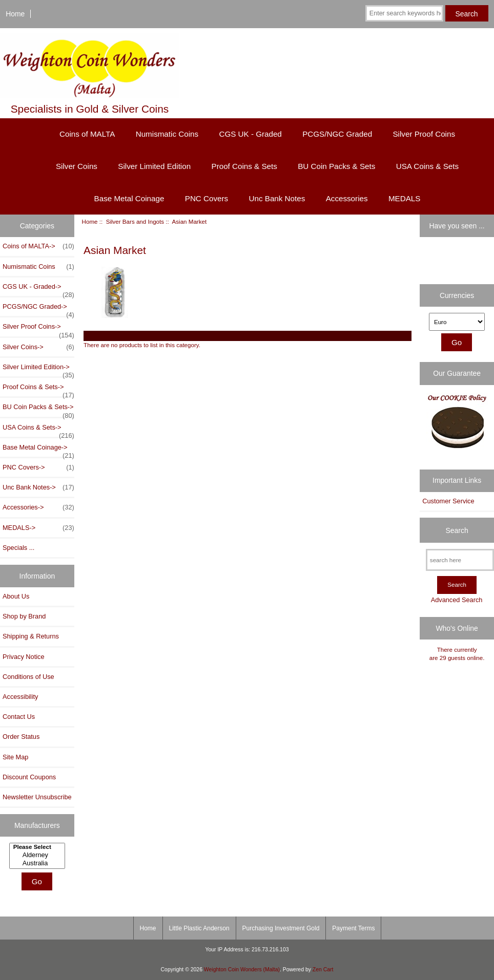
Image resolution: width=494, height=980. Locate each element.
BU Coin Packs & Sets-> (38, 410)
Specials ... (18, 548)
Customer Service (448, 501)
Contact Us (19, 717)
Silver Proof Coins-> (38, 329)
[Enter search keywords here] (404, 13)
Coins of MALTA (87, 134)
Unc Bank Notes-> (38, 487)
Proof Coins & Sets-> (38, 390)
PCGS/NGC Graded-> (38, 309)
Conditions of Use (28, 677)
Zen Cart (323, 970)
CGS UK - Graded (250, 134)
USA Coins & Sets (427, 166)
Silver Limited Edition (154, 166)
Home (15, 14)
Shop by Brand (24, 616)
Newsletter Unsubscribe (37, 797)
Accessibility (20, 697)
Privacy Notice (23, 657)
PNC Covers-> (38, 467)
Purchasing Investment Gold (281, 928)
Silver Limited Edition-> (38, 370)
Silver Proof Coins (424, 134)
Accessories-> (38, 507)
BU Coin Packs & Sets (336, 166)
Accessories (347, 198)
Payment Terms (353, 928)
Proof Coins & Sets (244, 166)
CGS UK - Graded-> (38, 289)
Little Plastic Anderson (199, 928)
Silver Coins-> (38, 347)
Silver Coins (77, 166)
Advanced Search (457, 600)
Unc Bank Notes (277, 198)
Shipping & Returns (31, 636)
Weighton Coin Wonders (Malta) (242, 970)
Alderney (38, 855)
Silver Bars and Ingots (135, 221)
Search (457, 530)
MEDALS (404, 198)
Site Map (15, 757)
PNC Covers (207, 198)
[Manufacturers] (37, 856)
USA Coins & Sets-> (38, 430)
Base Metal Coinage (129, 198)
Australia (38, 863)
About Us (16, 596)
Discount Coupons (29, 777)
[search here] (460, 560)
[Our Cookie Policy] (457, 424)
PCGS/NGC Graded (337, 134)
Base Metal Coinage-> (38, 450)
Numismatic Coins (167, 134)
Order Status (21, 737)
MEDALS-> (38, 528)
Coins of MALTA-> (38, 246)
